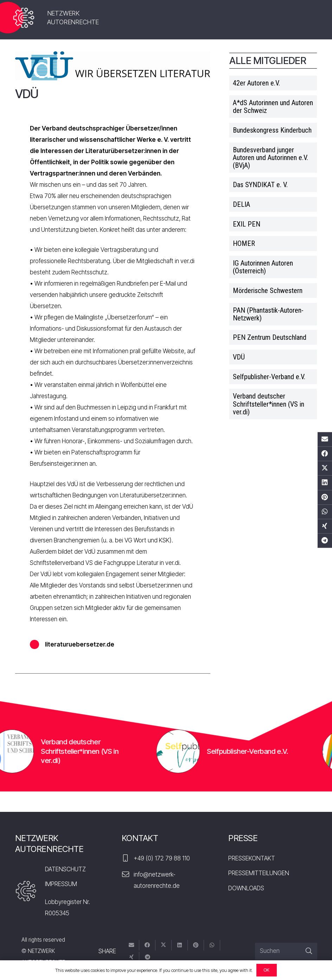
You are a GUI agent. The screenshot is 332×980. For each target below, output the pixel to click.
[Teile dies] (325, 454)
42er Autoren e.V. (256, 83)
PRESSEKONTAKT (252, 858)
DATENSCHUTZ (65, 869)
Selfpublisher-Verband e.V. (269, 377)
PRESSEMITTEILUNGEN (259, 873)
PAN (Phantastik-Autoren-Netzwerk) (268, 314)
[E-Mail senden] (325, 439)
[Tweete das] (325, 468)
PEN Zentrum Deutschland (270, 337)
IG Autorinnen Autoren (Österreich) (263, 267)
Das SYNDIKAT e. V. (260, 185)
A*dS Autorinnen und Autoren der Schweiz (273, 107)
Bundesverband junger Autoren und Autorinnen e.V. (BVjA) (270, 158)
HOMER (244, 243)
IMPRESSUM (61, 884)
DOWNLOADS (246, 888)
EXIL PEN (247, 224)
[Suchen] (286, 951)
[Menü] (304, 19)
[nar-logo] (24, 18)
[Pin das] (325, 497)
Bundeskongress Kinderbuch (272, 130)
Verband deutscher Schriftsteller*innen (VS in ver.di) (269, 404)
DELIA (241, 204)
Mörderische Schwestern (268, 291)
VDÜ (239, 357)
